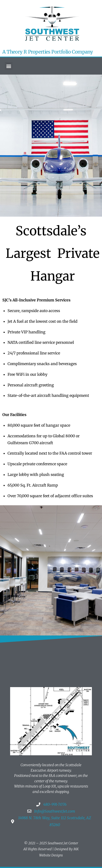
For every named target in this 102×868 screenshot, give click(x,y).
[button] (9, 66)
